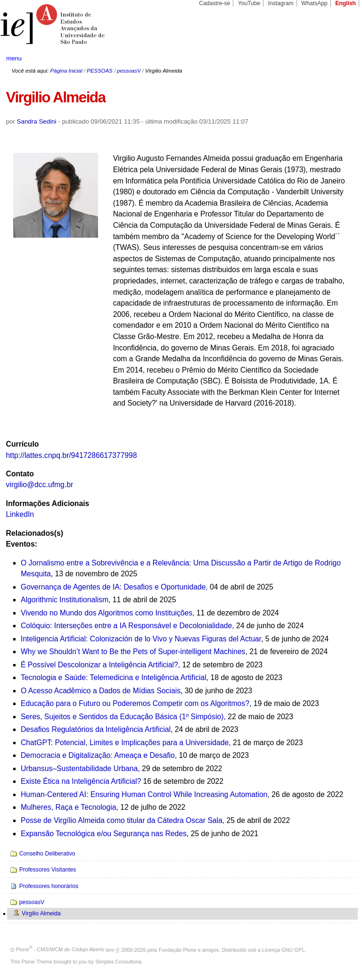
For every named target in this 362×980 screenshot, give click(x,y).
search (337, 58)
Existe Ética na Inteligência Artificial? (81, 781)
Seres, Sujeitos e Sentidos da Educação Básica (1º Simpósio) (122, 717)
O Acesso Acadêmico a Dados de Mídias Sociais (101, 691)
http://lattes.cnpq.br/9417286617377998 (72, 455)
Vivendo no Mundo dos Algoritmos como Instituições (107, 613)
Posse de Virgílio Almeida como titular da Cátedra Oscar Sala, (123, 820)
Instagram (281, 3)
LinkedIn (20, 514)
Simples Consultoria (118, 962)
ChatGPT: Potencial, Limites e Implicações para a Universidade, (126, 743)
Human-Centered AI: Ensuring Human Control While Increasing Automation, (145, 794)
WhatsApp (314, 3)
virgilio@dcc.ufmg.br (40, 485)
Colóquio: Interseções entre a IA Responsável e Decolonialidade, (128, 626)
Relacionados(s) (35, 533)
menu (14, 58)
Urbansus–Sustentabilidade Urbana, (80, 768)
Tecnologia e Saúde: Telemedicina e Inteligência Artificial (114, 677)
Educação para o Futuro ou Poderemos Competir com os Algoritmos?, (136, 703)
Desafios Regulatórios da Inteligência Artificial (96, 729)
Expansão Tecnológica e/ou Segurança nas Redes (104, 834)
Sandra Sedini (37, 121)
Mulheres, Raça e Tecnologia (68, 807)
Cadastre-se (214, 3)
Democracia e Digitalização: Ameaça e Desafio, (99, 755)
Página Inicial (66, 71)
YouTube (249, 3)
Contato (20, 474)
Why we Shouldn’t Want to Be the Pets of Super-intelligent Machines (133, 652)
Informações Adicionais (48, 503)
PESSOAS (100, 71)
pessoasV (129, 71)
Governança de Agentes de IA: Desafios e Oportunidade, (114, 587)
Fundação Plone (178, 949)
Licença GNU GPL (283, 949)
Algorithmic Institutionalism (65, 600)
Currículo (23, 444)
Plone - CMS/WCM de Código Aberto (60, 949)
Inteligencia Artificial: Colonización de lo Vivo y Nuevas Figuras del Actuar (141, 639)
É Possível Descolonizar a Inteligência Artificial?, (100, 665)
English (346, 3)
